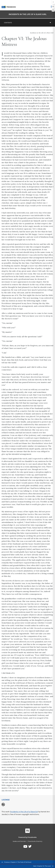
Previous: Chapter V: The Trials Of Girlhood (16, 862)
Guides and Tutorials (19, 841)
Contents (27, 23)
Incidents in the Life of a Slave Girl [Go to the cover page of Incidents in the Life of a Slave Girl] (28, 14)
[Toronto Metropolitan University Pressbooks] (9, 7)
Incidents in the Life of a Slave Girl (24, 812)
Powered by (28, 837)
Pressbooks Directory (35, 841)
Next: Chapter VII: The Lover (43, 866)
